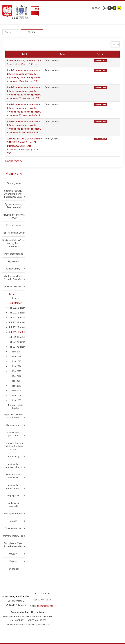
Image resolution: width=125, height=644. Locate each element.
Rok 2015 (17, 361)
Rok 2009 (17, 391)
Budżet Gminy (16, 303)
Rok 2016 (17, 357)
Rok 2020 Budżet (17, 337)
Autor (62, 54)
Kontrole (13, 521)
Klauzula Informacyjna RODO (14, 216)
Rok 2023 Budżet (17, 322)
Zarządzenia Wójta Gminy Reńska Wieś (13, 545)
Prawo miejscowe (13, 287)
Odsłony (101, 54)
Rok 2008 (17, 396)
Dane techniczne (13, 528)
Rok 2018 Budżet (17, 347)
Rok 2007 (17, 400)
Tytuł (24, 54)
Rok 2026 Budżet (17, 308)
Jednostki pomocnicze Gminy (13, 466)
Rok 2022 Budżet (17, 327)
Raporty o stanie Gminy (14, 233)
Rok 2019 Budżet (17, 342)
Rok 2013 (17, 371)
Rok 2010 (17, 386)
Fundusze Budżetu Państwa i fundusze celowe (14, 446)
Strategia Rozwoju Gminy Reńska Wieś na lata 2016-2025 (13, 194)
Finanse (13, 294)
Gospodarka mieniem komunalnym (13, 416)
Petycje (13, 561)
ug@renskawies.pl (45, 606)
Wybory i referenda (13, 514)
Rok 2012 (17, 376)
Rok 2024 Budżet (17, 318)
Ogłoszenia (14, 261)
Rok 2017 (17, 352)
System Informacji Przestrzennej (14, 206)
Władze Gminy (13, 269)
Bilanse (16, 298)
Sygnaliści (14, 569)
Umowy (13, 554)
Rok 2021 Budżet (17, 332)
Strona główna (14, 183)
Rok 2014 (17, 366)
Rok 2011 (17, 381)
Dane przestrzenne (14, 254)
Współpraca (13, 496)
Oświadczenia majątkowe (13, 476)
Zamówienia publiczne (13, 434)
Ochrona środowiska (13, 536)
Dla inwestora (13, 425)
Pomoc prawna (14, 225)
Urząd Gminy (13, 457)
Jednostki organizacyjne (13, 487)
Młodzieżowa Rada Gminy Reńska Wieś (13, 278)
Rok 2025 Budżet (17, 313)
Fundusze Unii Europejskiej (14, 505)
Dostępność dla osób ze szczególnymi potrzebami (14, 243)
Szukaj (32, 32)
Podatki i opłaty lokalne (16, 407)
